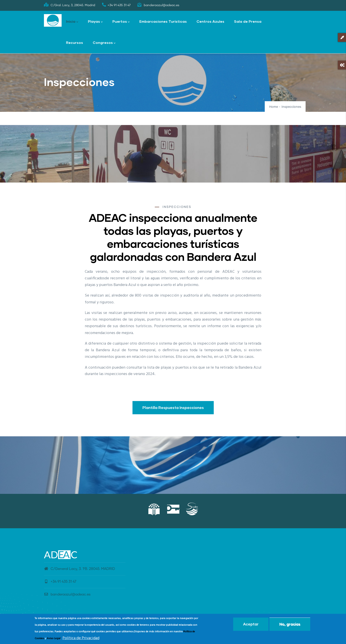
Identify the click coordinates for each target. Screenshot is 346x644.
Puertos (121, 22)
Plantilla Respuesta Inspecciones (173, 408)
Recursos (75, 42)
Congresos (104, 43)
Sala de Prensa (248, 21)
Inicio (72, 22)
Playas (95, 22)
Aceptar (251, 624)
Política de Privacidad (81, 638)
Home (274, 107)
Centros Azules (210, 21)
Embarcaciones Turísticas (163, 21)
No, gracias (290, 624)
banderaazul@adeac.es (67, 594)
